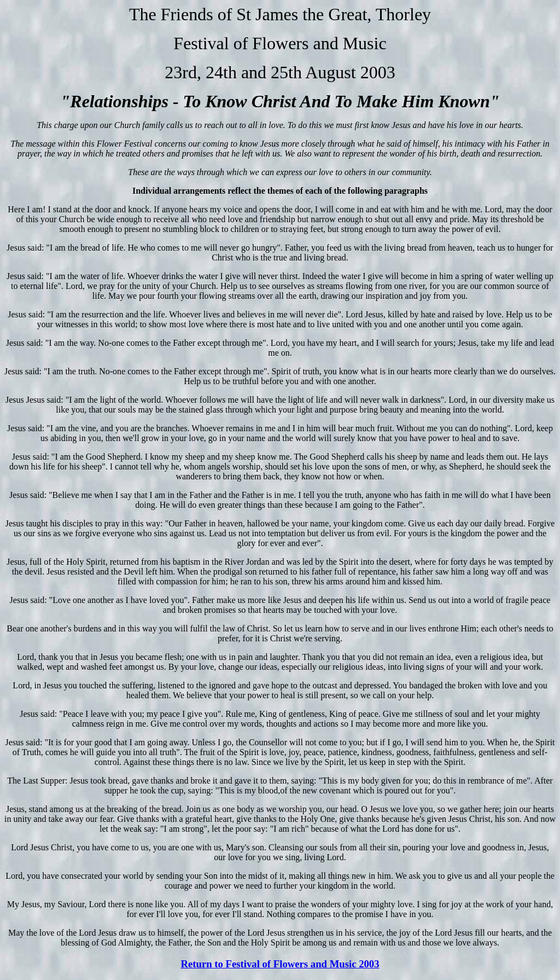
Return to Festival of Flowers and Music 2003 (280, 964)
